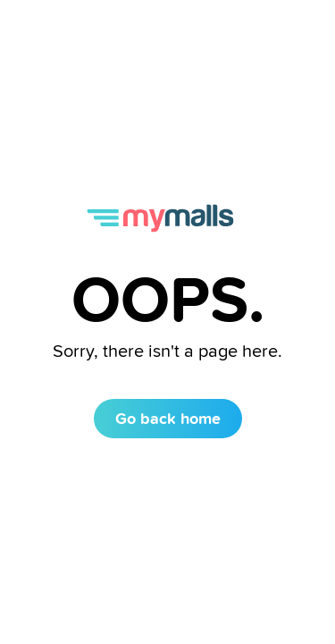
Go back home (168, 418)
